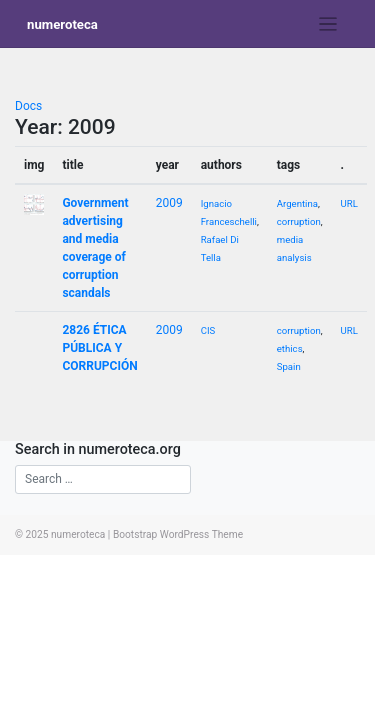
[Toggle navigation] (328, 24)
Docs (28, 106)
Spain (289, 366)
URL (349, 203)
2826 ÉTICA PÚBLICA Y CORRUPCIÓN (99, 348)
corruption (299, 221)
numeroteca (62, 24)
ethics (290, 348)
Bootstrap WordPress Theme (178, 534)
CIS (208, 330)
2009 (169, 203)
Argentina (297, 203)
